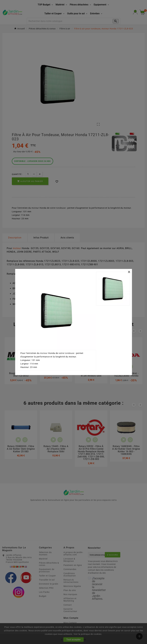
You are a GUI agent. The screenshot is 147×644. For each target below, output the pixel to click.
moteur (44, 353)
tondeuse (69, 353)
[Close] (129, 272)
